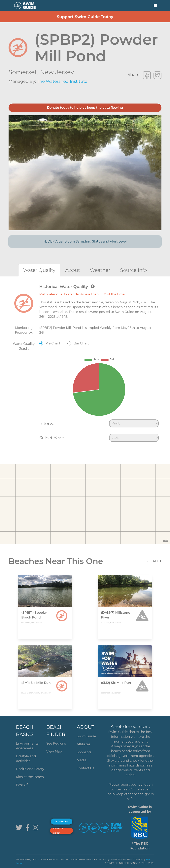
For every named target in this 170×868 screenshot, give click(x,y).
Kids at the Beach (30, 777)
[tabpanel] (85, 364)
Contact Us (85, 768)
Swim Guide (86, 736)
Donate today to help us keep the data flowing (85, 108)
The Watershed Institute (62, 81)
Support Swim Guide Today (85, 17)
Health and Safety (30, 769)
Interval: (48, 423)
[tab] (39, 270)
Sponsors (84, 752)
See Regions (56, 743)
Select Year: (52, 438)
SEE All (153, 561)
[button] (155, 6)
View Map (54, 751)
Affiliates (84, 744)
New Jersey (57, 72)
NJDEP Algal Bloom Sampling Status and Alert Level (85, 241)
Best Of (22, 785)
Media (82, 760)
